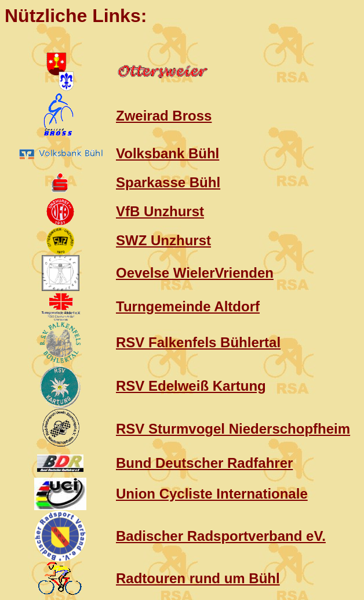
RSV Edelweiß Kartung (191, 386)
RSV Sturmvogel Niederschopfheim (233, 429)
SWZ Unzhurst (163, 240)
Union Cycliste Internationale (212, 494)
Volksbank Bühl (168, 153)
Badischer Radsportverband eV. (221, 536)
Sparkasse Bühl (168, 182)
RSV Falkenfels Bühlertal (198, 342)
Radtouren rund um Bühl (198, 578)
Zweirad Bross (164, 116)
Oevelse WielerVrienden (195, 273)
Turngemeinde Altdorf (188, 306)
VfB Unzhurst (160, 211)
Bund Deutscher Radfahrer (204, 463)
